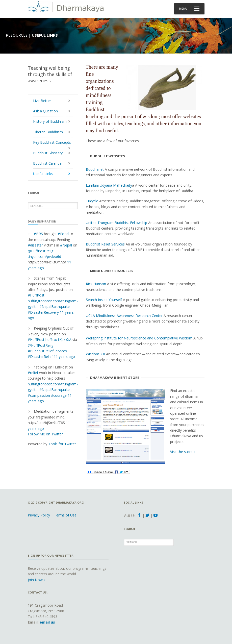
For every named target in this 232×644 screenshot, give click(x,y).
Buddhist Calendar (48, 163)
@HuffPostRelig (41, 251)
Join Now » (37, 580)
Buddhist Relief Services (105, 244)
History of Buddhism (50, 121)
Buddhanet (95, 169)
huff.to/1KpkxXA (58, 340)
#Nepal (66, 245)
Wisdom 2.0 (95, 354)
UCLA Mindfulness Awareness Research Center (124, 316)
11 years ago (64, 356)
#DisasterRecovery (43, 312)
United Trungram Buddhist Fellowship (117, 223)
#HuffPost (36, 295)
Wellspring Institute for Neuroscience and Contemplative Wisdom (139, 338)
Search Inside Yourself (104, 300)
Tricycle (92, 201)
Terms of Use (65, 515)
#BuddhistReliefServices (47, 351)
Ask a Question (45, 111)
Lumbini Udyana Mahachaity (109, 185)
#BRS (38, 234)
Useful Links (43, 174)
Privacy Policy (39, 515)
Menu (189, 9)
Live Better (42, 101)
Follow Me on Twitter (45, 434)
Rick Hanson (96, 284)
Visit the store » (183, 452)
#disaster (35, 245)
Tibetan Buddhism (48, 132)
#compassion (39, 395)
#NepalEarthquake (55, 306)
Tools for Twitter (62, 444)
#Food (63, 234)
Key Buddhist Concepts (52, 142)
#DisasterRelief (40, 356)
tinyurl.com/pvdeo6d (44, 256)
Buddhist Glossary (48, 153)
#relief (33, 373)
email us (47, 622)
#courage (59, 395)
